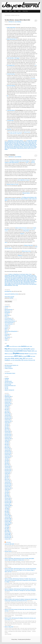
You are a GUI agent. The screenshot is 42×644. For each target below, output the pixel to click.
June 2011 (7, 476)
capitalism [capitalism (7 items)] (33, 349)
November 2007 (8, 537)
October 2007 (8, 539)
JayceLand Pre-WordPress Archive (12, 294)
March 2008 (7, 532)
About (15, 11)
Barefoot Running (8, 310)
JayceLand (8, 542)
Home (6, 11)
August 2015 (7, 405)
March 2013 (7, 447)
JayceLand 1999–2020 (9, 544)
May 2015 (7, 410)
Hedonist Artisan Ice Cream (29, 278)
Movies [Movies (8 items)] (6, 358)
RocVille (6, 387)
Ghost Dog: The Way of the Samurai (15, 132)
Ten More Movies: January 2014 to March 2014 (17, 20)
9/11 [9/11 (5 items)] (5, 346)
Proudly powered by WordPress (24, 639)
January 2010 (8, 500)
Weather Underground (9, 390)
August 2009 (7, 507)
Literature (7, 327)
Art (13, 274)
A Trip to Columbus (10, 155)
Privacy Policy (25, 11)
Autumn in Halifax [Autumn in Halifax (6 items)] (18, 346)
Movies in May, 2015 (9, 627)
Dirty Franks (15, 277)
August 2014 (7, 423)
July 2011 (7, 475)
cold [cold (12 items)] (33, 351)
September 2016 (8, 396)
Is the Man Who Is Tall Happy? (19, 144)
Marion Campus (27, 281)
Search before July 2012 (9, 297)
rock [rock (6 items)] (11, 360)
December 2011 (8, 469)
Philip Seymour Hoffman (18, 147)
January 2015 (8, 415)
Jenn (34, 144)
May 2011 (7, 478)
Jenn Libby (24, 279)
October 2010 (8, 487)
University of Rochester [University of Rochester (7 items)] (28, 360)
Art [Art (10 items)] (13, 346)
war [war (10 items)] (34, 360)
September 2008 (8, 523)
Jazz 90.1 (7, 380)
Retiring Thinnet (8, 551)
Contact (19, 11)
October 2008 (8, 521)
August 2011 (7, 474)
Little (22, 146)
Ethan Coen (11, 143)
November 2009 (8, 503)
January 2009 (8, 517)
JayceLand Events (9, 324)
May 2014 (7, 427)
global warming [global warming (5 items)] (7, 356)
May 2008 (7, 529)
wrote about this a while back (16, 134)
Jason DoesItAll (8, 367)
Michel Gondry (26, 146)
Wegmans (10, 284)
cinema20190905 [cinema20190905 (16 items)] (18, 351)
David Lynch (34, 142)
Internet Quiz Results (9, 323)
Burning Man (7, 312)
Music (6, 330)
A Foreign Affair (30, 141)
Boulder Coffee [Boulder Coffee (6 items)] (29, 346)
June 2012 (7, 460)
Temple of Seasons (9, 368)
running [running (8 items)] (16, 360)
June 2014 (7, 426)
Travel (30, 274)
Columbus (29, 276)
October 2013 (8, 437)
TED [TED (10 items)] (22, 360)
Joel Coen (11, 146)
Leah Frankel (15, 281)
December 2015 (8, 399)
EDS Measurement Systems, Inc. (12, 365)
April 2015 (7, 411)
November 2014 (8, 418)
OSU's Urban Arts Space (18, 282)
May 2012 (7, 462)
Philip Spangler (34, 282)
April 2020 (7, 395)
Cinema (30, 142)
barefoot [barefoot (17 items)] (24, 346)
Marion (22, 281)
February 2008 (8, 533)
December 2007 (8, 536)
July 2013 (7, 442)
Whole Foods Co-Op (27, 284)
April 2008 (7, 530)
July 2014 (7, 424)
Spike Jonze (31, 147)
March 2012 (7, 465)
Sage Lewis (10, 283)
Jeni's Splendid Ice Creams (14, 279)
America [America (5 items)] (11, 346)
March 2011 (7, 479)
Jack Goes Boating (29, 144)
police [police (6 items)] (27, 358)
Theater (6, 339)
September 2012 (8, 456)
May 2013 (7, 444)
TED (8, 148)
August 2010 (7, 490)
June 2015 (7, 408)
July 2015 (7, 407)
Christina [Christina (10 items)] (7, 351)
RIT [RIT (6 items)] (32, 358)
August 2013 (7, 440)
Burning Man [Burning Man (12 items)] (27, 349)
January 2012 (8, 468)
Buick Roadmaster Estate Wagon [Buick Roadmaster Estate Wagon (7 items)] (17, 349)
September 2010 (8, 488)
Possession (33, 78)
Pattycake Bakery (27, 282)
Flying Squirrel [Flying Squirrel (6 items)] (31, 354)
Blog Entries (11, 141)
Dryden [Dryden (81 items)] (16, 353)
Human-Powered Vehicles (10, 321)
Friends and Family (9, 320)
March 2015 (7, 413)
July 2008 (7, 526)
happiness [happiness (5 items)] (12, 356)
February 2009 (8, 516)
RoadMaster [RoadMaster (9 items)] (7, 360)
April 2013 (7, 446)
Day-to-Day (7, 315)
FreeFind (11, 298)
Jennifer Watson (30, 279)
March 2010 (7, 497)
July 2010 (7, 491)
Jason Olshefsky (18, 22)
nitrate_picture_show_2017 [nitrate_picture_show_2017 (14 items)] (18, 358)
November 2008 (8, 520)
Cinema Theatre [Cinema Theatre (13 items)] (27, 351)
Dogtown (20, 277)
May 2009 (7, 511)
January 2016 (8, 398)
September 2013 (8, 439)
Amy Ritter (13, 276)
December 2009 (8, 501)
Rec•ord (6, 283)
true (36, 65)
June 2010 (7, 492)
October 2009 (8, 504)
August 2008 (7, 524)
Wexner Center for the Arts (29, 148)
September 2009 (8, 506)
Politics (6, 336)
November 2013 (8, 436)
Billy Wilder (19, 142)
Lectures (7, 326)
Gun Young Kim (14, 278)
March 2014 (7, 430)
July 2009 (7, 508)
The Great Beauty (13, 148)
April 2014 (7, 428)
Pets (6, 333)
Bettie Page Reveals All (12, 142)
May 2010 (7, 494)
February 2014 (8, 431)
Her (35, 143)
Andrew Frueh (18, 276)
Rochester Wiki (8, 384)
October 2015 (8, 402)
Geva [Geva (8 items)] (36, 354)
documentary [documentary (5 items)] (10, 354)
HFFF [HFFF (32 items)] (16, 356)
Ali (34, 141)
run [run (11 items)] (13, 360)
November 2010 (8, 485)
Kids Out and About (9, 383)
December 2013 (8, 434)
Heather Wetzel (31, 143)
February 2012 (8, 466)
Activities (10, 274)
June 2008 (7, 527)
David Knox (33, 276)
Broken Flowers (27, 132)
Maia (19, 281)
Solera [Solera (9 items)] (19, 360)
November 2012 (8, 453)
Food (6, 317)
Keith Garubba (9, 281)
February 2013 (8, 449)
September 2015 (8, 404)
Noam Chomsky (33, 146)
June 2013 (7, 443)
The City (6, 389)
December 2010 (8, 484)
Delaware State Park (9, 277)
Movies (21, 141)
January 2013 (8, 450)
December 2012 (8, 452)
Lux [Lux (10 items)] (31, 356)
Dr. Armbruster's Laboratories (28, 277)
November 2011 (8, 471)
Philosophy (7, 334)
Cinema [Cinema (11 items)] (11, 351)
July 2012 (7, 459)
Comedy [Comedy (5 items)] (35, 351)
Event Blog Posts (8, 291)
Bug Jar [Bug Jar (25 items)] (7, 349)
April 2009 (7, 513)
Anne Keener (24, 276)
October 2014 (8, 420)
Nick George (33, 281)
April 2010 (7, 495)
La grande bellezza (17, 146)
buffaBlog (7, 378)
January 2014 (8, 433)
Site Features (8, 337)
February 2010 (8, 498)
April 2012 (7, 463)
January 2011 (8, 482)
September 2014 (8, 421)
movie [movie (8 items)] (34, 356)
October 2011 (8, 472)
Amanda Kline (7, 276)
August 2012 (7, 458)
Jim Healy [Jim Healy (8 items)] (24, 356)
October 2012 (8, 455)
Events (10, 11)
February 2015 (8, 414)
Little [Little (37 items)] (28, 356)
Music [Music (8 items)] (9, 358)
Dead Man (7, 143)
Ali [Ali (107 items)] (8, 346)
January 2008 (8, 535)
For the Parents (17, 141)
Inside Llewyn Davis (9, 144)
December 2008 (8, 519)
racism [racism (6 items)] (30, 358)
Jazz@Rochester (8, 381)
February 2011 (8, 481)
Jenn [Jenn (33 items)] (20, 356)
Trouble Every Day (20, 148)
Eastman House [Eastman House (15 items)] (24, 354)
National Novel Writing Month (11, 331)
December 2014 (8, 417)
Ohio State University (9, 147)
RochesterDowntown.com (10, 386)
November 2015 (8, 401)
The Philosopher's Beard (10, 373)
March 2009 (7, 514)
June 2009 (7, 510)
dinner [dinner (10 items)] (6, 354)
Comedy (6, 314)
